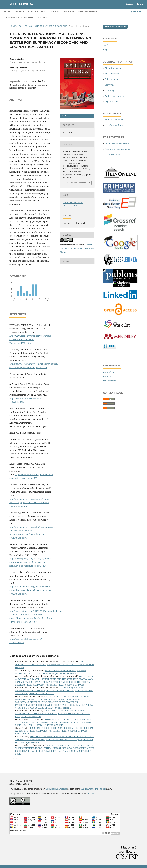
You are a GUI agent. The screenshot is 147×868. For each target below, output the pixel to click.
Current (54, 11)
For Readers (108, 372)
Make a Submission (115, 27)
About (19, 11)
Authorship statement (115, 96)
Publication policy (113, 79)
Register (130, 4)
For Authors (108, 376)
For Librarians (109, 381)
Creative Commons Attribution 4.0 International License (77, 248)
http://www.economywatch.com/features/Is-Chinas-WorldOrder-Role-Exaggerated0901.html (30, 339)
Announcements (88, 11)
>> (16, 759)
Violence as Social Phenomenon (60, 670)
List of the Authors (114, 125)
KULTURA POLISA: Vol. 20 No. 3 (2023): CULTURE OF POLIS (55, 685)
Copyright (109, 85)
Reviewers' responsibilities (117, 149)
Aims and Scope (112, 74)
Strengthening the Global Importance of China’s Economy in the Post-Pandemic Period (50, 689)
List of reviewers (113, 155)
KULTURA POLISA (21, 4)
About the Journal (113, 68)
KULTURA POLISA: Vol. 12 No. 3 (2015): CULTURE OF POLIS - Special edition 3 (54, 706)
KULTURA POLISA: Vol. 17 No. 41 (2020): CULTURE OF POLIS (53, 724)
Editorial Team (37, 11)
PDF (66, 116)
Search (136, 11)
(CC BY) (91, 794)
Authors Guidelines (114, 120)
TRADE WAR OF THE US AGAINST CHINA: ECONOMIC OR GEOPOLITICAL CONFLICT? (50, 712)
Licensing (109, 90)
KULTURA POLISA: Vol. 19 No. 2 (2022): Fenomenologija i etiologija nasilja (51, 672)
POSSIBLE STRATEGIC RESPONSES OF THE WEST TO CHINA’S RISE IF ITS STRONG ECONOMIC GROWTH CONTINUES (54, 721)
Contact (42, 17)
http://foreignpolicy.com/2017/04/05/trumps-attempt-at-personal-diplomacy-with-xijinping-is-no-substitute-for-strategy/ (31, 562)
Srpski (106, 45)
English (107, 50)
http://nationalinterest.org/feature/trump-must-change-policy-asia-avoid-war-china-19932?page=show (30, 503)
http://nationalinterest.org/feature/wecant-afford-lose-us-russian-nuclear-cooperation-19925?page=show (30, 590)
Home (7, 11)
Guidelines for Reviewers (117, 143)
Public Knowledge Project (93, 789)
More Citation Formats (75, 183)
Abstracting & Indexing (19, 17)
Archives (69, 11)
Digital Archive (112, 102)
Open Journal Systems (56, 789)
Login (140, 4)
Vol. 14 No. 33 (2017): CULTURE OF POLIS (48, 26)
